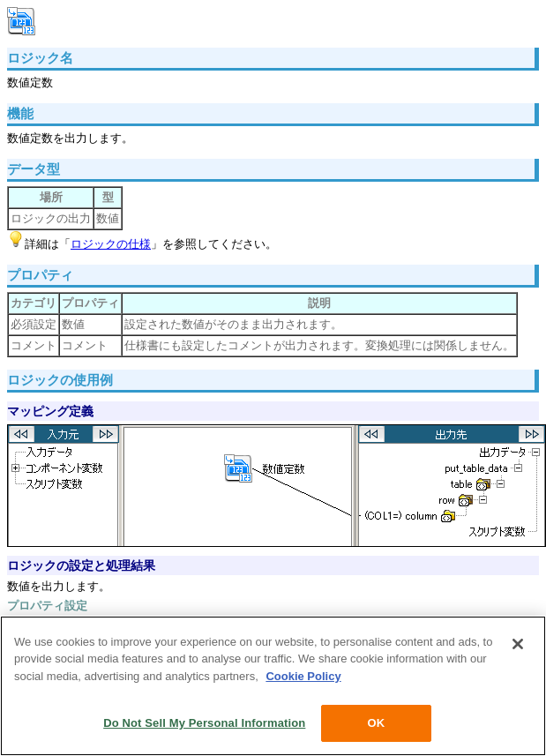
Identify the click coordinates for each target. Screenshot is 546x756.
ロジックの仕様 (111, 244)
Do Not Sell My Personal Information (204, 723)
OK (376, 723)
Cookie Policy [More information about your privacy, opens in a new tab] (303, 676)
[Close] (518, 644)
